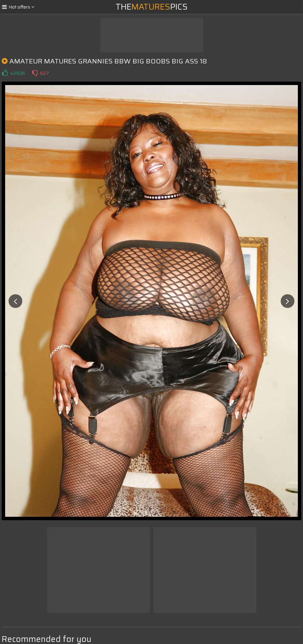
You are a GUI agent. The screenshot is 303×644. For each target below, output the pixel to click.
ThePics (152, 7)
